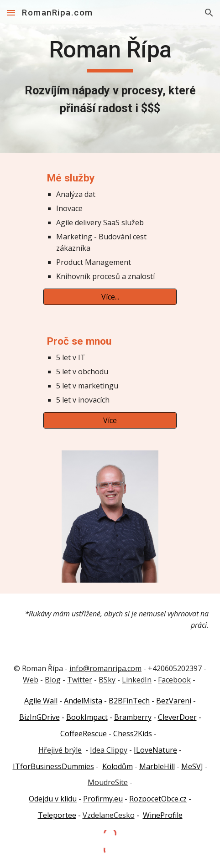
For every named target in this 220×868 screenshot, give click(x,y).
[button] (11, 13)
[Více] (110, 420)
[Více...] (110, 297)
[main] (110, 76)
